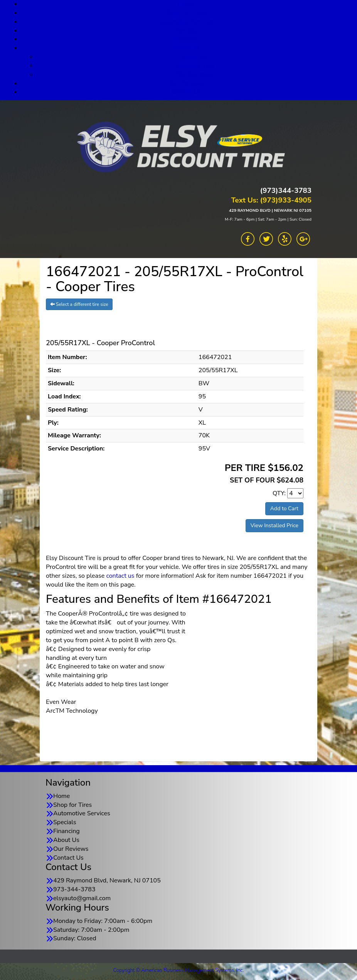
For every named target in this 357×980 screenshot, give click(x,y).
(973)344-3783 (286, 191)
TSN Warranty (194, 74)
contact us (120, 576)
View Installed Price (274, 525)
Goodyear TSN (194, 66)
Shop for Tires (186, 13)
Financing (186, 39)
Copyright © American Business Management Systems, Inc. (179, 970)
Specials (186, 30)
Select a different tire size (79, 304)
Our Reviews (186, 83)
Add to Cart (284, 509)
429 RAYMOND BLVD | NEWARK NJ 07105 (270, 210)
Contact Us (186, 92)
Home (61, 796)
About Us (186, 48)
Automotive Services (186, 22)
